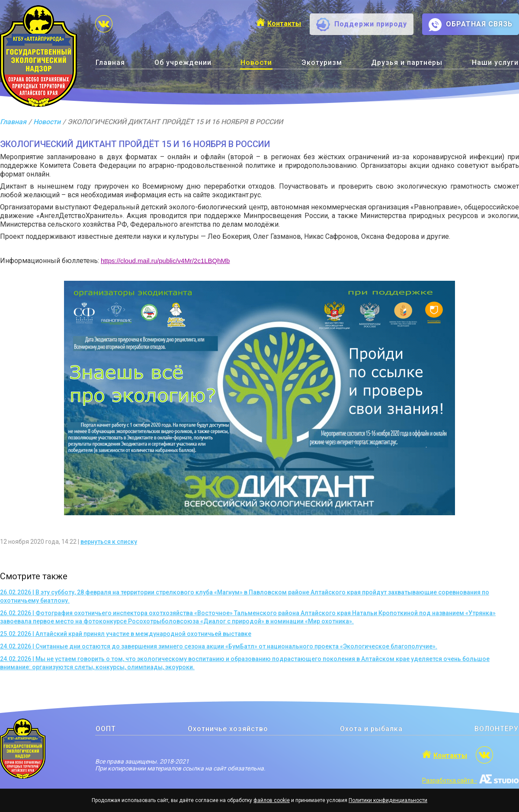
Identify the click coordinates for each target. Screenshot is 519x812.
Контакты (284, 24)
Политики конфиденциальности (388, 800)
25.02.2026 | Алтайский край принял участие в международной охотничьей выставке (126, 634)
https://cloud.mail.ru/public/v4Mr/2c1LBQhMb (165, 261)
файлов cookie (272, 800)
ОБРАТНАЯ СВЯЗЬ (479, 24)
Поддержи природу (371, 24)
